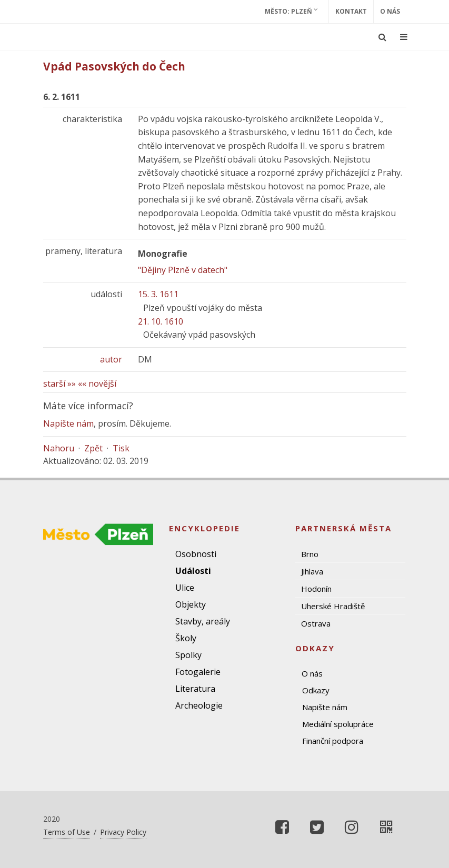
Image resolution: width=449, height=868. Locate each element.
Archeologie (199, 705)
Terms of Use (67, 832)
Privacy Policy (123, 832)
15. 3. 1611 (158, 294)
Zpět (93, 448)
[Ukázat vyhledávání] (382, 37)
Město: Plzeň (291, 11)
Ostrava (316, 623)
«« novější (97, 383)
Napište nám (68, 423)
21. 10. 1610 (161, 321)
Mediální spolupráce (338, 724)
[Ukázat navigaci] (404, 37)
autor (111, 359)
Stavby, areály (203, 621)
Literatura (195, 689)
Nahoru (59, 448)
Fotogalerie (198, 672)
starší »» (59, 383)
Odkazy (316, 690)
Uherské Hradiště (333, 606)
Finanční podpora (333, 741)
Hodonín (316, 589)
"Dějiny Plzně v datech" (183, 270)
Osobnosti (196, 554)
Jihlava (312, 571)
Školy (186, 638)
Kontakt (351, 11)
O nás (390, 11)
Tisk (121, 448)
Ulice (185, 588)
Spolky (188, 655)
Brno (310, 554)
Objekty (191, 604)
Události (193, 571)
